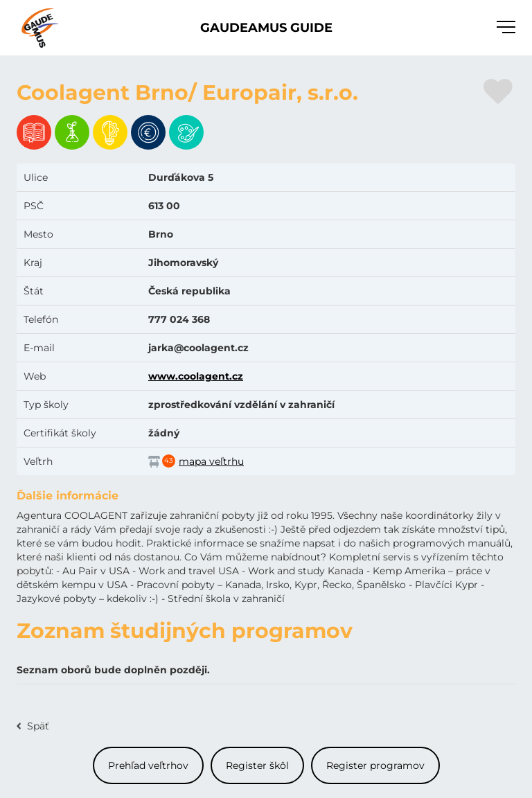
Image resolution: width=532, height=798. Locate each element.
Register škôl (257, 765)
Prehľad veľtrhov (148, 765)
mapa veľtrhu (211, 461)
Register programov (375, 765)
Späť (38, 726)
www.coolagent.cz (196, 376)
